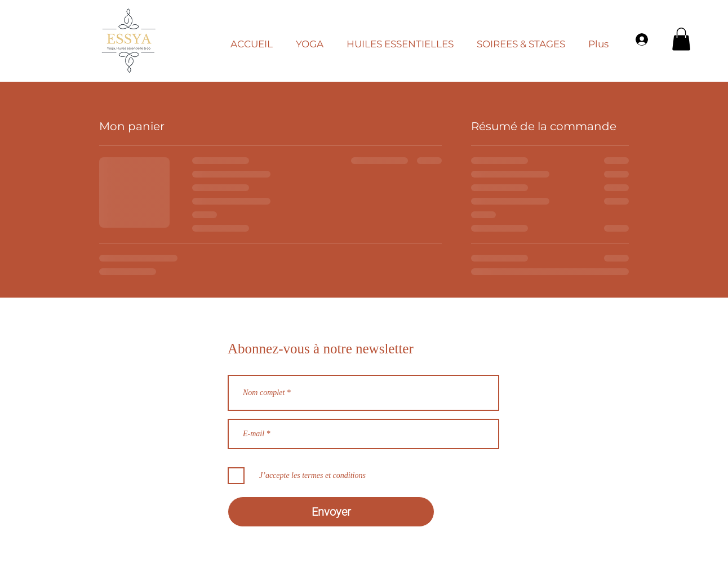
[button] (314, 39)
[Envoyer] (331, 512)
